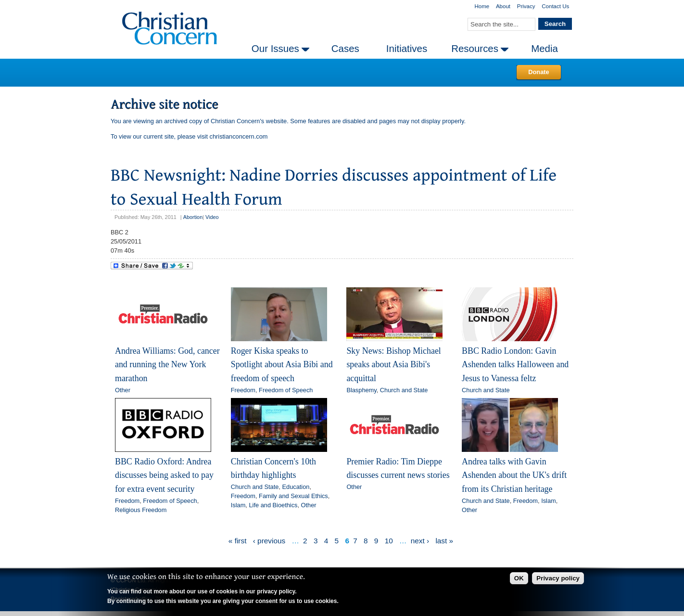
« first (238, 541)
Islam (238, 505)
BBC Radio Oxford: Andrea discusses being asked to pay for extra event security (164, 475)
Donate (538, 72)
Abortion (193, 217)
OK (519, 578)
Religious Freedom (141, 510)
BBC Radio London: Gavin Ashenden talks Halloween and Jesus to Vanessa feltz (515, 365)
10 (389, 541)
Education (296, 487)
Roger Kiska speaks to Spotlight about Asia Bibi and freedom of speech (282, 365)
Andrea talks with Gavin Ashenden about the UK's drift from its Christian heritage (514, 475)
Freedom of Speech (286, 390)
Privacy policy (558, 578)
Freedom (243, 390)
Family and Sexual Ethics (293, 496)
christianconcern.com (239, 136)
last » (444, 541)
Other (123, 390)
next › (420, 541)
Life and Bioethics (273, 505)
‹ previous (269, 541)
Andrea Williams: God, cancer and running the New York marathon (167, 365)
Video (212, 217)
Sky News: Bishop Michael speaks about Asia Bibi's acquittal (393, 365)
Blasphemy (361, 390)
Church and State (404, 390)
